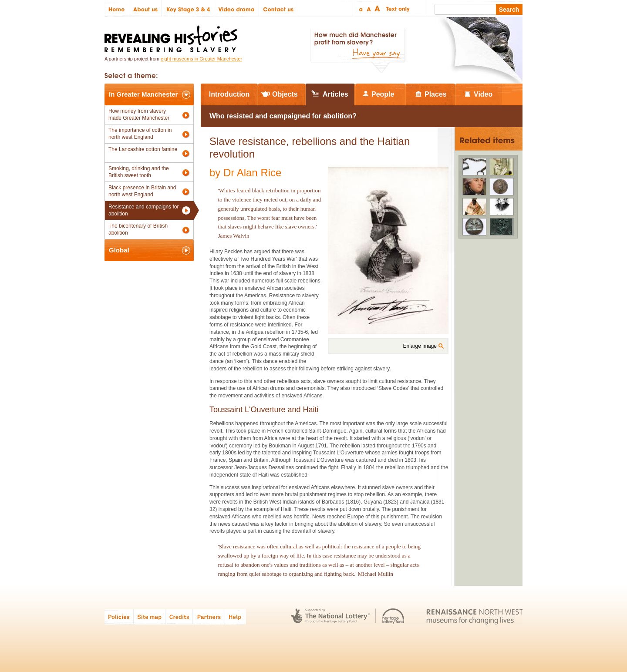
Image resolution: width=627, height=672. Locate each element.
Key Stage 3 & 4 (188, 8)
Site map (150, 617)
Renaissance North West (474, 617)
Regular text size (369, 8)
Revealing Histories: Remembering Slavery (173, 36)
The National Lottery (330, 617)
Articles (335, 94)
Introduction (229, 94)
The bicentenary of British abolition (138, 229)
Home (117, 8)
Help (236, 617)
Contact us (279, 8)
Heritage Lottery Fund (393, 617)
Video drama (237, 8)
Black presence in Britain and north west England (142, 191)
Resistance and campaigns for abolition (143, 210)
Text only (396, 8)
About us (146, 8)
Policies (119, 617)
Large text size (378, 8)
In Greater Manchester (143, 94)
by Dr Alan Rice (245, 173)
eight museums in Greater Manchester (201, 59)
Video (483, 94)
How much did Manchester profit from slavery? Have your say (357, 50)
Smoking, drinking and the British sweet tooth (139, 172)
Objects (285, 94)
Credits (179, 617)
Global (119, 250)
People (383, 94)
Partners (209, 617)
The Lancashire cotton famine (143, 149)
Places (436, 94)
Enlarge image (420, 346)
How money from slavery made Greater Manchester (139, 114)
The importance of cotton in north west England (140, 134)
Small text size (360, 8)
